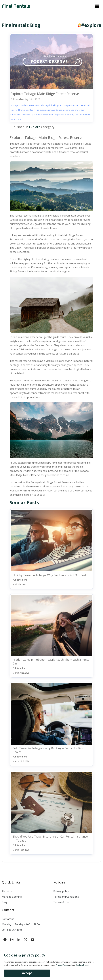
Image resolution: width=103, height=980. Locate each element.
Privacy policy (61, 891)
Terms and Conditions (66, 897)
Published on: (20, 582)
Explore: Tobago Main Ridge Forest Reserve (45, 94)
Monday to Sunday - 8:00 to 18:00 (21, 924)
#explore (91, 25)
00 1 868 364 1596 (12, 930)
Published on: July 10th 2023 (25, 99)
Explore (35, 127)
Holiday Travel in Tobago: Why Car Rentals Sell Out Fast (50, 575)
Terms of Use (61, 902)
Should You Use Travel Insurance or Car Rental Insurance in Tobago (50, 838)
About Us (7, 891)
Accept (27, 973)
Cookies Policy (82, 965)
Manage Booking (12, 897)
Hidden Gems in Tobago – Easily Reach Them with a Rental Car (51, 662)
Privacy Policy (62, 965)
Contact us (8, 919)
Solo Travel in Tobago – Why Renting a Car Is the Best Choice (48, 750)
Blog (5, 902)
